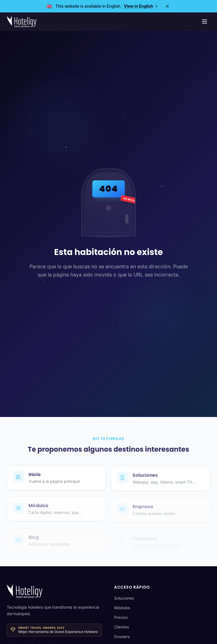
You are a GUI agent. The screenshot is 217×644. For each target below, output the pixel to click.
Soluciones (124, 598)
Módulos (122, 608)
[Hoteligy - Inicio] (22, 21)
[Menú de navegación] (205, 21)
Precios (121, 617)
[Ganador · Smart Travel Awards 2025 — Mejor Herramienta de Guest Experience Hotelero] (54, 630)
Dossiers (122, 637)
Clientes (121, 627)
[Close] (167, 6)
